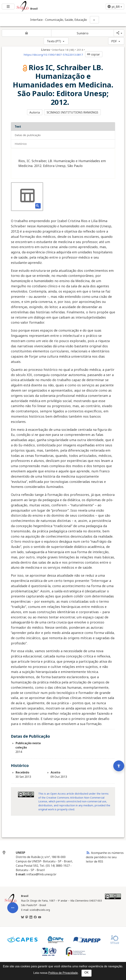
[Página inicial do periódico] (27, 33)
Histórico (21, 144)
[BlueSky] (23, 917)
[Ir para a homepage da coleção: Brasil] (42, 7)
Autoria (35, 112)
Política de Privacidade (63, 973)
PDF (114, 41)
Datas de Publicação (28, 135)
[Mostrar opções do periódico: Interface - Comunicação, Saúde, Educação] (94, 20)
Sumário (83, 33)
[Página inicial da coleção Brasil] (11, 904)
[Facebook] (35, 917)
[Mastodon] (27, 917)
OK (87, 973)
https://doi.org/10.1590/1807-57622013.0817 (53, 55)
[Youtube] (40, 917)
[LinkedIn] (31, 917)
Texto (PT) (54, 41)
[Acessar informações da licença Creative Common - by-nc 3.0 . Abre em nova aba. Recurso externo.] (26, 794)
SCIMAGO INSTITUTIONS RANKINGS (73, 112)
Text (18, 126)
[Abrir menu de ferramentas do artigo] (13, 916)
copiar (93, 54)
